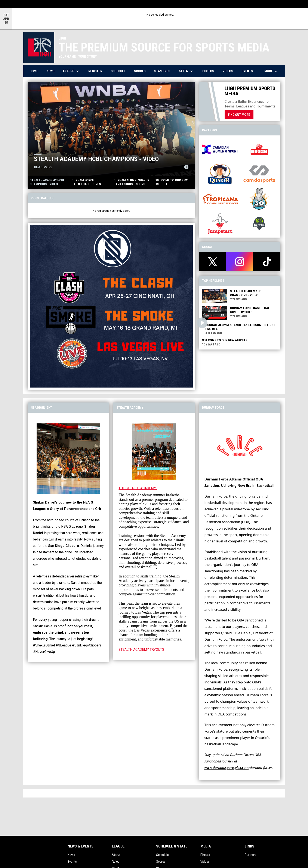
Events (72, 862)
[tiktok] (267, 262)
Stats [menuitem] (186, 71)
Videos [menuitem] (228, 71)
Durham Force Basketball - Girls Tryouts (252, 310)
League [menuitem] (71, 71)
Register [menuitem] (95, 71)
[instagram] (240, 262)
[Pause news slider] (186, 167)
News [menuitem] (51, 71)
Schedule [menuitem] (118, 71)
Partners (251, 855)
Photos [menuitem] (208, 71)
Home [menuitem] (34, 71)
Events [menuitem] (247, 71)
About (116, 855)
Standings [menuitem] (162, 71)
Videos (205, 862)
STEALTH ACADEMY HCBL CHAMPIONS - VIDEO (96, 159)
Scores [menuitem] (140, 71)
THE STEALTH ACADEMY (138, 488)
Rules (116, 862)
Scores (161, 862)
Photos (205, 855)
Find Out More (239, 115)
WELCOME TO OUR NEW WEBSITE (225, 340)
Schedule (162, 855)
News (71, 855)
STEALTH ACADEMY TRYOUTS (141, 650)
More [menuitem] (271, 71)
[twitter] (212, 262)
